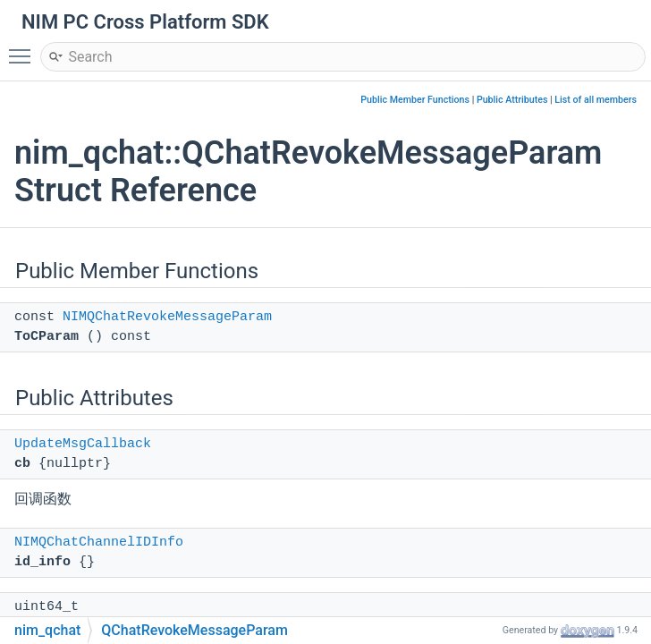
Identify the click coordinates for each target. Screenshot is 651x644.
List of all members (596, 100)
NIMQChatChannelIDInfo (99, 542)
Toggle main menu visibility (24, 48)
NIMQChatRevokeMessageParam (167, 317)
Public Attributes (512, 100)
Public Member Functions (415, 100)
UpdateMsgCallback (83, 444)
